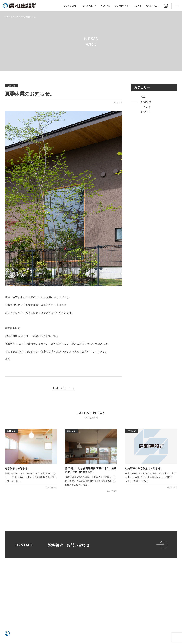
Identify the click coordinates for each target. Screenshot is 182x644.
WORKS (105, 6)
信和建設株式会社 (20, 6)
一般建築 (41, 588)
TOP (7, 17)
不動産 (40, 585)
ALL (143, 97)
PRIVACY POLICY (46, 599)
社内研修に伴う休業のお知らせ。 (144, 468)
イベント (146, 107)
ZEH (68, 599)
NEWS (137, 6)
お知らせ (11, 86)
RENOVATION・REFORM (48, 582)
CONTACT (153, 6)
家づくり (146, 112)
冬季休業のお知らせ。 (17, 468)
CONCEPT (70, 6)
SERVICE (87, 6)
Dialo (39, 579)
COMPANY (122, 6)
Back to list (60, 388)
